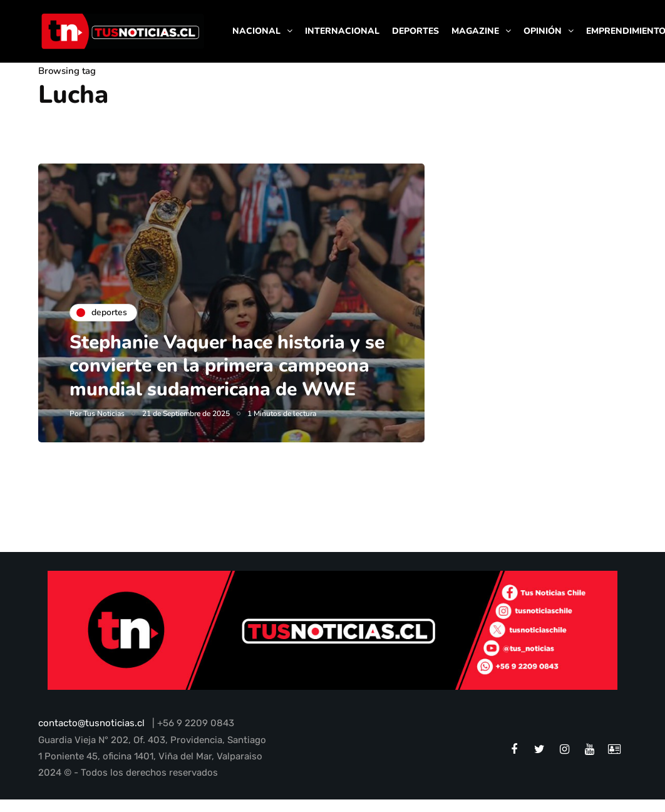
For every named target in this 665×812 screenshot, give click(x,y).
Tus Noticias (104, 414)
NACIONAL (256, 31)
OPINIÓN (543, 31)
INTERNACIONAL (342, 31)
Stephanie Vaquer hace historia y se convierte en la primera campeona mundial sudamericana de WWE (227, 366)
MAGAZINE (475, 31)
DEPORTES (415, 31)
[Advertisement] (544, 242)
